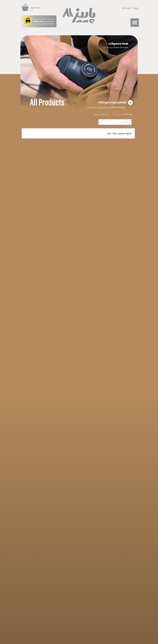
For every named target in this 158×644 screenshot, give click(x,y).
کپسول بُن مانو (82, 541)
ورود (136, 8)
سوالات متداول (119, 545)
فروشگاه (121, 538)
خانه (123, 535)
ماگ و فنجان (81, 538)
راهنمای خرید (120, 542)
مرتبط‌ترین (126, 122)
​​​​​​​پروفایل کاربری (102, 545)
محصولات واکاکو (82, 535)
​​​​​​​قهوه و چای (80, 545)
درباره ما (102, 542)
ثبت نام (126, 8)
